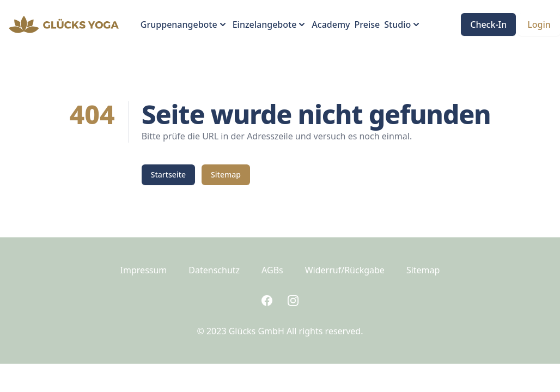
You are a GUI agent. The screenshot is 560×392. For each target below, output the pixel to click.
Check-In (488, 24)
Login (539, 24)
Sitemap (226, 174)
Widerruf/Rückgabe (345, 270)
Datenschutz (214, 270)
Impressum (144, 270)
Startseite (168, 174)
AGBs (272, 270)
